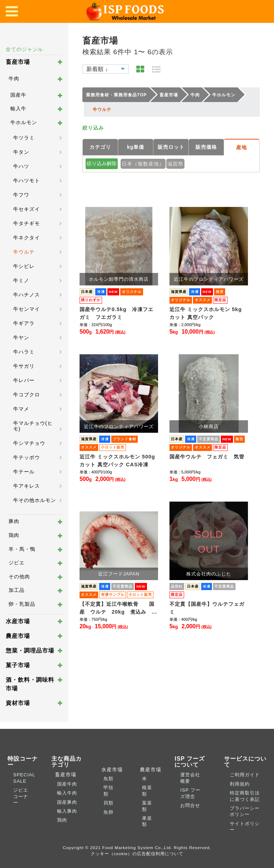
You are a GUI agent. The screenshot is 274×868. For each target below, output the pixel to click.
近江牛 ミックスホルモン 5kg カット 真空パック (206, 313)
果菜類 (147, 821)
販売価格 (206, 147)
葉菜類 (147, 806)
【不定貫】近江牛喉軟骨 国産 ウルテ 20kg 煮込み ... (118, 608)
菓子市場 (18, 665)
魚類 (108, 779)
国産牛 (18, 95)
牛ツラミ (24, 138)
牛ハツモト (27, 181)
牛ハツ (21, 166)
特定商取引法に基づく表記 (245, 796)
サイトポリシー (245, 827)
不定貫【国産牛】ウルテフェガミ (207, 608)
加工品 (17, 590)
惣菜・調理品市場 (30, 651)
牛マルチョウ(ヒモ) (33, 426)
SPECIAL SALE (24, 778)
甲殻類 (108, 791)
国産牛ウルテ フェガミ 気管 (207, 457)
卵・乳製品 (22, 604)
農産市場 (18, 636)
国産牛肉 (67, 784)
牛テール (24, 472)
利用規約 (240, 784)
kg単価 (136, 147)
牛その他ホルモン (35, 500)
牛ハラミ (24, 352)
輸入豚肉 (67, 811)
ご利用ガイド (245, 775)
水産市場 (18, 621)
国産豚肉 (67, 802)
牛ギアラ (24, 323)
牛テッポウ (27, 457)
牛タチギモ (27, 223)
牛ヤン (21, 337)
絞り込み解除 (102, 163)
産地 (242, 147)
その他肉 (19, 577)
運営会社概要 (190, 778)
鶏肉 (14, 535)
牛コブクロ (27, 395)
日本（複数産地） (143, 164)
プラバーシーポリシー (245, 811)
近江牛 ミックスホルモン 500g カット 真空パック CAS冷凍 (117, 461)
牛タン (21, 152)
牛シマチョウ (29, 443)
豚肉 (14, 521)
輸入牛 (18, 108)
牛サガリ (24, 366)
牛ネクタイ (27, 238)
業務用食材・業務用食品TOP (116, 95)
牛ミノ (21, 280)
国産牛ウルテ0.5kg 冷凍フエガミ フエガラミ (116, 313)
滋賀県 (175, 164)
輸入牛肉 (67, 793)
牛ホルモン (24, 122)
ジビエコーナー (21, 796)
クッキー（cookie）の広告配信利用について (137, 854)
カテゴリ (100, 147)
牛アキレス (27, 486)
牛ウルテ (24, 252)
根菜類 (147, 791)
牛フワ (21, 195)
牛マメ (21, 409)
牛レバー (24, 380)
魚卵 (108, 812)
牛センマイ (27, 309)
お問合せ (190, 805)
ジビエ (17, 563)
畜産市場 (18, 62)
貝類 (108, 803)
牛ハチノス (27, 295)
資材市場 (18, 703)
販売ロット (171, 147)
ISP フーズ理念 (190, 793)
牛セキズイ (27, 209)
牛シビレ (24, 266)
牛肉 (14, 78)
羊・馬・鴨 (22, 549)
